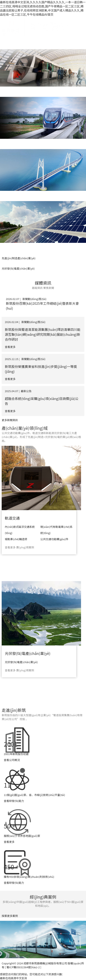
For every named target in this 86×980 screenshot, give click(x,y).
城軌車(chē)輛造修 (16, 539)
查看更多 (10, 547)
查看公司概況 (12, 760)
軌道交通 (12, 518)
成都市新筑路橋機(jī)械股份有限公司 (45, 963)
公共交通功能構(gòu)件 (54, 539)
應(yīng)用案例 (25, 547)
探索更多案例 (10, 916)
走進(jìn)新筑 (14, 710)
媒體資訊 (43, 283)
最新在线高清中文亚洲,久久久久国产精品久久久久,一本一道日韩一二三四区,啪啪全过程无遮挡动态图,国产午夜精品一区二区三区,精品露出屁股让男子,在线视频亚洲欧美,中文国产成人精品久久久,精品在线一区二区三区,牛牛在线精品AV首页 (43, 8)
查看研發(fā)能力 (14, 801)
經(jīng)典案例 (43, 897)
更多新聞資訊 (10, 420)
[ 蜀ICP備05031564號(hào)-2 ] (23, 967)
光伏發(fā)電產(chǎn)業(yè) (27, 653)
